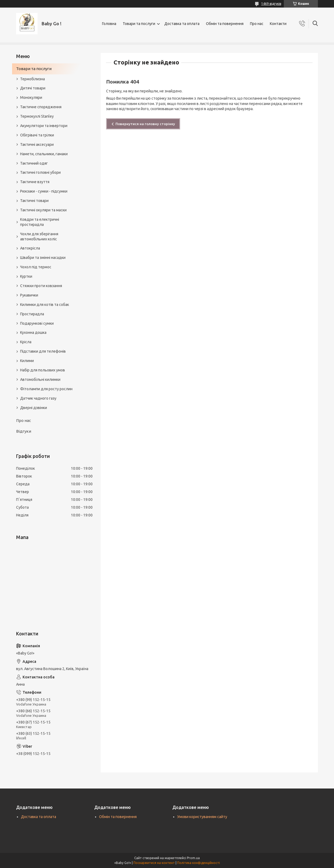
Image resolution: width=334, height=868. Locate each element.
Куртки (26, 276)
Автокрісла (30, 248)
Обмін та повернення (225, 24)
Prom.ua (193, 858)
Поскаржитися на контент (154, 863)
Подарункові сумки (37, 323)
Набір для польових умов (43, 370)
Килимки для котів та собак (45, 305)
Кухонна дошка (33, 332)
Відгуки (24, 431)
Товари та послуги (139, 24)
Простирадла (32, 314)
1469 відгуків (271, 4)
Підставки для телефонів (43, 351)
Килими (27, 361)
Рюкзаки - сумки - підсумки (44, 191)
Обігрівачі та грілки (37, 135)
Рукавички (29, 295)
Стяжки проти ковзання (41, 286)
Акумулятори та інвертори (44, 126)
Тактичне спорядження (41, 107)
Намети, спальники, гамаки (44, 154)
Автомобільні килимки (40, 379)
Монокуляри (31, 97)
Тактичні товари (34, 201)
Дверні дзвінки (34, 408)
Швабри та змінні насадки (43, 258)
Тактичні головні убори (40, 172)
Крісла (26, 342)
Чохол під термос (36, 267)
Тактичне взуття (35, 182)
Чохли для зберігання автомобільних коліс (39, 236)
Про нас (257, 24)
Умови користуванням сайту (202, 817)
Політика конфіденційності (199, 863)
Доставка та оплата (182, 24)
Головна (109, 24)
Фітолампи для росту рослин (46, 389)
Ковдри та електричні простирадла (40, 222)
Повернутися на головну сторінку (145, 124)
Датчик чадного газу (38, 398)
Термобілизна (32, 79)
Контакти (278, 24)
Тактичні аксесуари (37, 144)
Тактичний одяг (34, 163)
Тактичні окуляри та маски (43, 210)
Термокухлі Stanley (37, 116)
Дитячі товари (33, 88)
